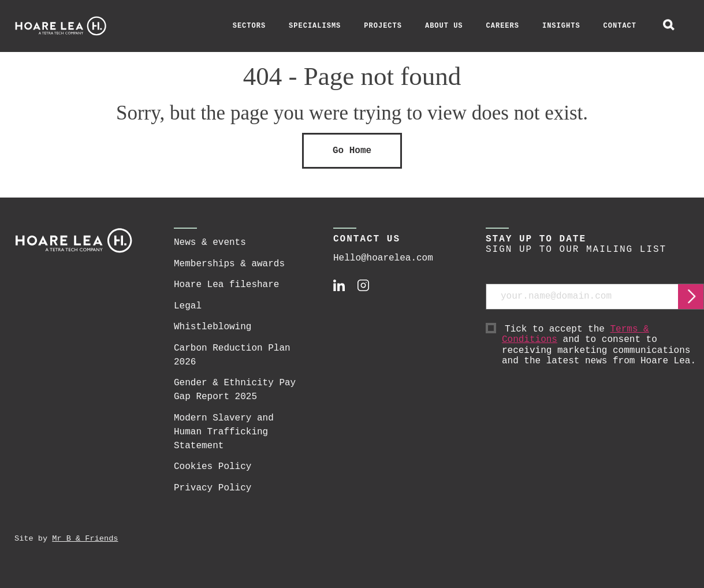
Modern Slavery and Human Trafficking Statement (224, 432)
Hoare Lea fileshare (226, 285)
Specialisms (315, 26)
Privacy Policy (213, 488)
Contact (620, 26)
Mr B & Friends (85, 539)
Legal (188, 306)
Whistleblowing (213, 327)
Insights (561, 26)
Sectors (249, 26)
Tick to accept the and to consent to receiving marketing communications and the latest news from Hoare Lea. (603, 345)
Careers (503, 26)
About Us (444, 26)
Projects (383, 26)
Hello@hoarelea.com (383, 258)
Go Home (352, 151)
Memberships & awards (229, 264)
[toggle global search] (669, 26)
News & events (210, 243)
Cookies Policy (213, 467)
